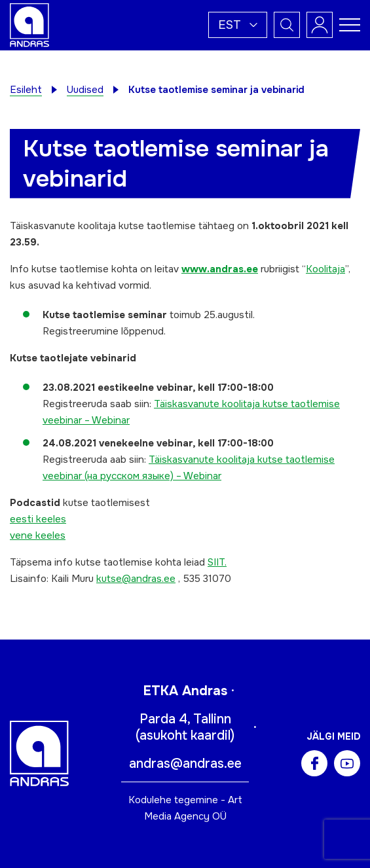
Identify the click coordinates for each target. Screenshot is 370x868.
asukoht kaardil (185, 735)
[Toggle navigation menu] (350, 25)
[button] (238, 25)
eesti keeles (38, 519)
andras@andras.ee (185, 764)
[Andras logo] (29, 24)
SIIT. (217, 562)
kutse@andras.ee (136, 579)
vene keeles (38, 535)
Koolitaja (325, 269)
